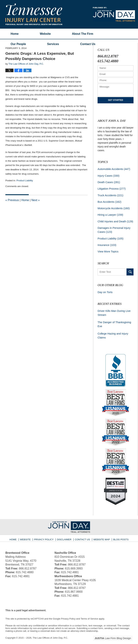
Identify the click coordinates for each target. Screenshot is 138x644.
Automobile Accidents (113, 169)
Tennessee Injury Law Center (34, 14)
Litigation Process (111, 188)
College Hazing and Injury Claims (112, 331)
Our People (18, 44)
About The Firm (83, 34)
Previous (12, 200)
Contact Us (82, 533)
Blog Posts (119, 533)
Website (45, 34)
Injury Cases (108, 175)
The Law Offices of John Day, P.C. (50, 633)
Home (15, 34)
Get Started (116, 100)
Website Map (100, 533)
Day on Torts (105, 289)
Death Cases (108, 181)
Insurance (106, 242)
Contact (88, 44)
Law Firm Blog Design (115, 633)
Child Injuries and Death (114, 219)
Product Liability (25, 180)
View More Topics (107, 248)
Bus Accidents (109, 200)
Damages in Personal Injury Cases (113, 227)
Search (130, 269)
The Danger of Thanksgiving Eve (113, 320)
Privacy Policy (46, 533)
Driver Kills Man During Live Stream (113, 309)
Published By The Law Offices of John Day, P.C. (114, 14)
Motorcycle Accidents (113, 207)
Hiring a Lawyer (110, 213)
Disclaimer (65, 533)
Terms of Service (89, 614)
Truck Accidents (110, 194)
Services (53, 44)
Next (35, 200)
